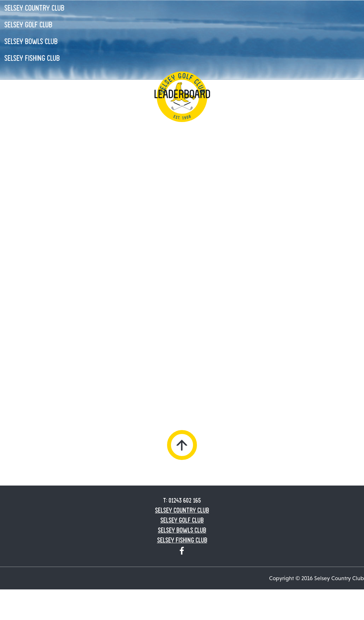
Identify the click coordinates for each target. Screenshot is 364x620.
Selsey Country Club (34, 8)
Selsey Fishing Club (32, 58)
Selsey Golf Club (28, 25)
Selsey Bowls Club (31, 42)
